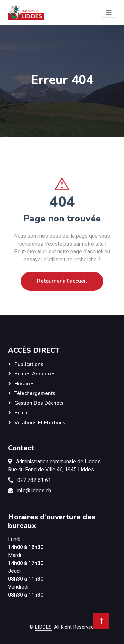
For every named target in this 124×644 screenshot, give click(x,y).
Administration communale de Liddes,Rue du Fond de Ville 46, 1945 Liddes (55, 466)
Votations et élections (40, 423)
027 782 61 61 (34, 480)
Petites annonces (35, 374)
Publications (29, 364)
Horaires (24, 384)
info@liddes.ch (34, 491)
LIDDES (43, 627)
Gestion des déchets (39, 403)
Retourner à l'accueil (62, 290)
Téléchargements (35, 393)
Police (21, 413)
